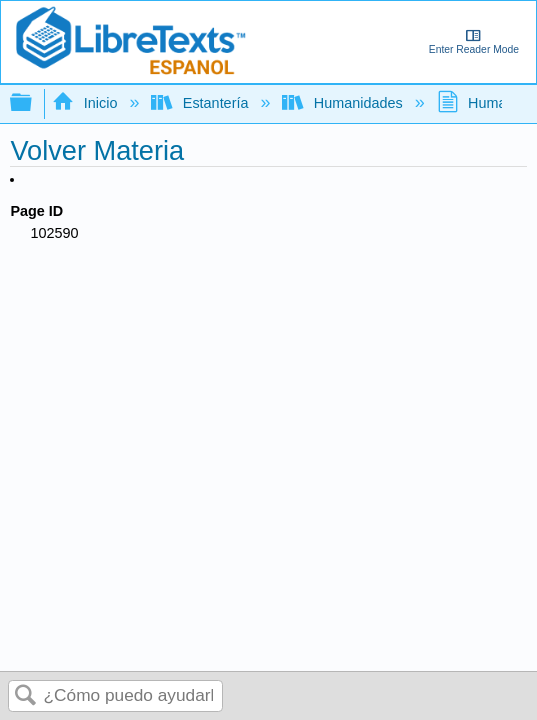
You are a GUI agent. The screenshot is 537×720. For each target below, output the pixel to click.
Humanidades (344, 103)
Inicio (86, 103)
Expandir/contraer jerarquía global (34, 103)
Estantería (201, 103)
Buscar (26, 696)
